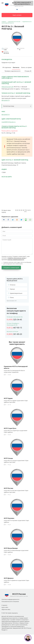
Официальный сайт (8, 87)
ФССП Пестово (9, 488)
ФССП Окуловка (9, 518)
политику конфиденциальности (16, 260)
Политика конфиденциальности (10, 599)
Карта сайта (5, 607)
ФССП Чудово (8, 398)
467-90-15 (14, 328)
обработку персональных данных (17, 258)
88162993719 (6, 100)
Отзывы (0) (28, 71)
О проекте (4, 605)
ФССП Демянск (9, 578)
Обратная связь (6, 609)
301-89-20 (14, 334)
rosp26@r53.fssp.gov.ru (9, 122)
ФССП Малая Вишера (11, 548)
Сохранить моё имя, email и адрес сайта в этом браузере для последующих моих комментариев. (17, 263)
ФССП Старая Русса (10, 428)
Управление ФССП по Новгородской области (16, 367)
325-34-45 (14, 319)
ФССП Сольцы (8, 458)
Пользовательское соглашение (10, 601)
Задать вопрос (17, 15)
